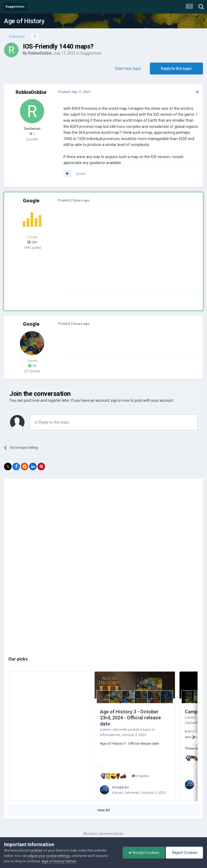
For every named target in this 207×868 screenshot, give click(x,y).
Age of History (24, 21)
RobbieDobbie (40, 53)
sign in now (120, 400)
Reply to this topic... (53, 422)
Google (31, 201)
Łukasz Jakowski (114, 729)
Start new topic (128, 69)
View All (103, 810)
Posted (74, 92)
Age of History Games (59, 861)
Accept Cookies (144, 853)
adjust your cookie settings (49, 856)
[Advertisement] (126, 251)
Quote (80, 174)
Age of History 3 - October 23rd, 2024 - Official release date (130, 718)
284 (32, 242)
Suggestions (91, 53)
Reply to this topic (176, 69)
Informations (110, 735)
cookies (36, 850)
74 (32, 366)
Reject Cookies (184, 853)
